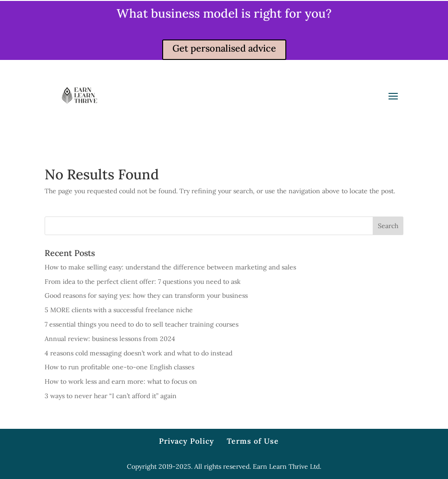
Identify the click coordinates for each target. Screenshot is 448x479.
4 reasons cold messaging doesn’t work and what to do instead (138, 353)
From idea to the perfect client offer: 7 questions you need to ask (143, 282)
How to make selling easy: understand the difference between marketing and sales (170, 267)
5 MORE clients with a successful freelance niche (119, 310)
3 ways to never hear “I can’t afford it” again (111, 396)
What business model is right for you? (224, 13)
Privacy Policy (187, 441)
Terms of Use (253, 441)
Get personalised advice (224, 48)
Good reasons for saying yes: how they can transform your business (146, 295)
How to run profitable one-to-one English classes (119, 367)
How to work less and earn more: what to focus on (121, 381)
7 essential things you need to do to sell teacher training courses (142, 324)
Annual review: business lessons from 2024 (110, 339)
